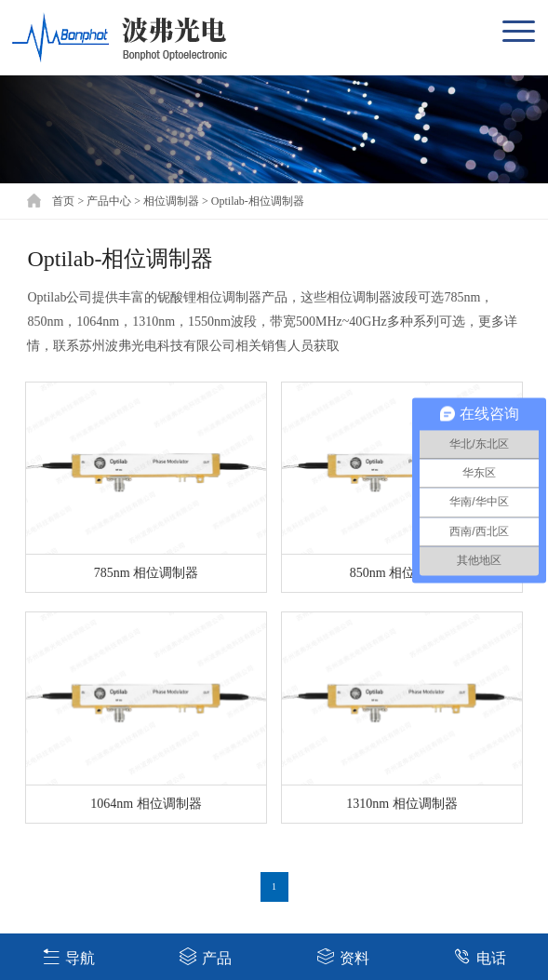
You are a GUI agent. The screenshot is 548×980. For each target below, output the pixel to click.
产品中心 (109, 201)
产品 (205, 956)
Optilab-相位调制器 (258, 201)
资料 (343, 956)
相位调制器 (171, 201)
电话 (480, 956)
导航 (68, 956)
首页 (63, 201)
